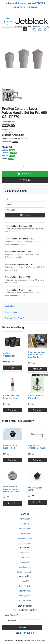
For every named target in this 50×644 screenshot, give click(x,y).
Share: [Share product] (9, 122)
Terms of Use (25, 581)
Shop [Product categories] (40, 29)
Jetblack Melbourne (16, 3)
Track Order (25, 534)
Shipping (25, 524)
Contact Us (25, 562)
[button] (25, 180)
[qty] (25, 199)
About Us (25, 552)
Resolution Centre (25, 539)
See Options (12, 368)
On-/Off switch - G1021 (36, 489)
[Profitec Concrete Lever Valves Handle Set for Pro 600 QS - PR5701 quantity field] (25, 167)
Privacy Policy (25, 586)
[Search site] (25, 29)
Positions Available (25, 572)
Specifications (11, 312)
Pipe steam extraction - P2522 (37, 447)
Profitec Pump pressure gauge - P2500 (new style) (12, 489)
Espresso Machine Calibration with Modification (37, 355)
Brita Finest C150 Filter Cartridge (11, 397)
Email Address (11, 615)
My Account (25, 519)
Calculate (25, 215)
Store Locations (25, 567)
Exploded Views (25, 544)
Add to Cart (25, 174)
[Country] (25, 204)
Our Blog (25, 557)
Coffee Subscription (9, 355)
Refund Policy (25, 601)
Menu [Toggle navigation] (34, 29)
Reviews (15, 318)
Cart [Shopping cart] (46, 29)
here (7, 232)
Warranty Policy (25, 596)
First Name (11, 621)
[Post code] (25, 210)
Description (10, 306)
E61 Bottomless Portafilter (36, 397)
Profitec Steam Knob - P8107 (10, 447)
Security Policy (25, 591)
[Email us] (18, 633)
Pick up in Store (25, 529)
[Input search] (13, 29)
